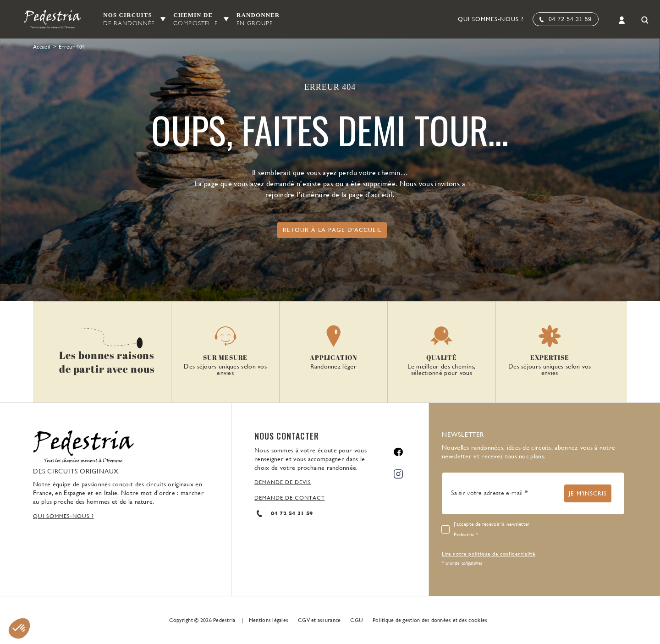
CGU (357, 620)
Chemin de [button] (195, 19)
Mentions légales (269, 620)
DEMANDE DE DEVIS (283, 482)
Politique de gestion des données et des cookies (430, 620)
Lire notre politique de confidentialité (489, 554)
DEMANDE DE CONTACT (290, 498)
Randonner (258, 19)
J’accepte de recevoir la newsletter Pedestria (492, 529)
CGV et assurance (319, 620)
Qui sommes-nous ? (491, 19)
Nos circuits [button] (129, 19)
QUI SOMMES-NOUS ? (63, 516)
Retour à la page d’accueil (332, 230)
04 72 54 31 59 (570, 19)
